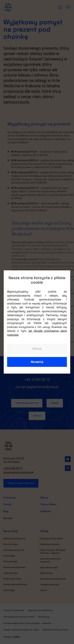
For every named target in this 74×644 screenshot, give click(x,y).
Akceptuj (37, 362)
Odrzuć (37, 349)
